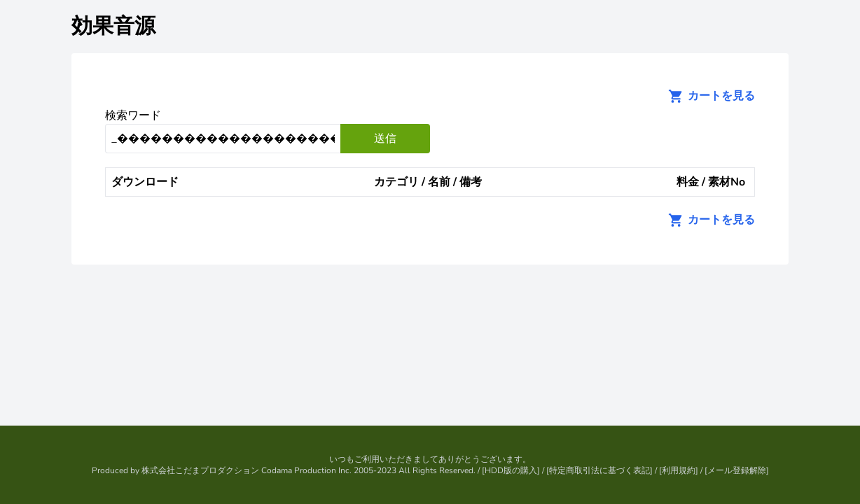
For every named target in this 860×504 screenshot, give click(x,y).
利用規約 (679, 470)
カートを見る (707, 96)
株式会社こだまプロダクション (200, 470)
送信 (385, 139)
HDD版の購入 (511, 470)
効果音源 (113, 26)
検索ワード (133, 115)
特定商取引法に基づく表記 (599, 470)
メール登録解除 (737, 470)
